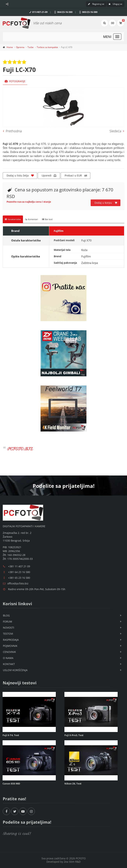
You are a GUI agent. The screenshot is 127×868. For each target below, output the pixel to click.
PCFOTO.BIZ (20, 449)
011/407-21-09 (38, 12)
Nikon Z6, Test (73, 784)
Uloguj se (116, 4)
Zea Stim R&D (72, 862)
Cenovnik (9, 652)
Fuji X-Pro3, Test (74, 735)
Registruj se (96, 4)
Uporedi (49, 176)
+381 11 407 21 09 (19, 566)
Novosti (9, 628)
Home (10, 47)
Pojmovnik (10, 646)
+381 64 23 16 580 (19, 572)
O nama (8, 658)
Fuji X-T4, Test (11, 735)
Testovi (8, 634)
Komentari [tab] (31, 219)
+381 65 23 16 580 (19, 578)
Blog (6, 615)
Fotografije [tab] (15, 81)
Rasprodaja (11, 640)
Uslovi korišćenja (15, 670)
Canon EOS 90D (11, 784)
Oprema (20, 47)
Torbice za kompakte (47, 47)
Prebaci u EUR (76, 176)
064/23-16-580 (63, 12)
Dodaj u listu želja (20, 176)
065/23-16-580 (88, 12)
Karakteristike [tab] (13, 219)
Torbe (31, 47)
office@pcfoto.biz (18, 583)
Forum (8, 622)
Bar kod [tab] (47, 219)
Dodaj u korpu (106, 203)
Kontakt (9, 664)
